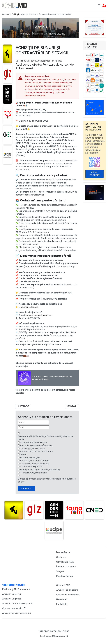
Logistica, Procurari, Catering (35, 461)
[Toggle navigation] (99, 5)
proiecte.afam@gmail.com (39, 315)
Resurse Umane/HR (30, 458)
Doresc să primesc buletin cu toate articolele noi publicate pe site (47, 480)
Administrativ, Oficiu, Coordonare (37, 452)
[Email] (34, 427)
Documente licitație (29, 307)
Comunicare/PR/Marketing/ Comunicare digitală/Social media (46, 438)
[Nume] (34, 422)
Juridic (23, 454)
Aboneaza (26, 489)
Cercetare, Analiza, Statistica (35, 464)
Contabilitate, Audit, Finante (34, 442)
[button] (104, 5)
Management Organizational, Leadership (40, 470)
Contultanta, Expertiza (31, 467)
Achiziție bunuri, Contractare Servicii (33, 61)
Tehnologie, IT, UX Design (33, 449)
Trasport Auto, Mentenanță (34, 473)
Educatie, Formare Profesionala (36, 445)
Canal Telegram (95, 174)
